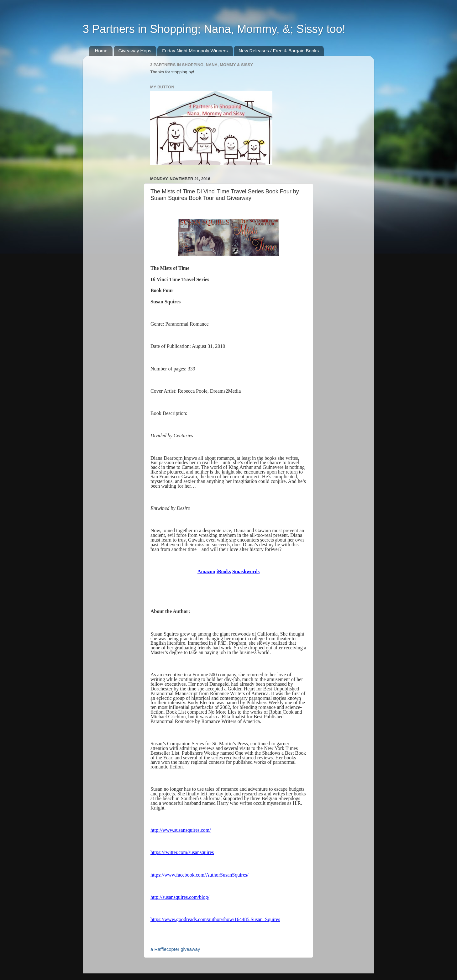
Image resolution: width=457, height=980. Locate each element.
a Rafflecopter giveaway (175, 949)
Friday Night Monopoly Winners (195, 51)
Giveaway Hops (135, 51)
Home (101, 51)
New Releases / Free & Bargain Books (279, 51)
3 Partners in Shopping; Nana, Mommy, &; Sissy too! (214, 29)
